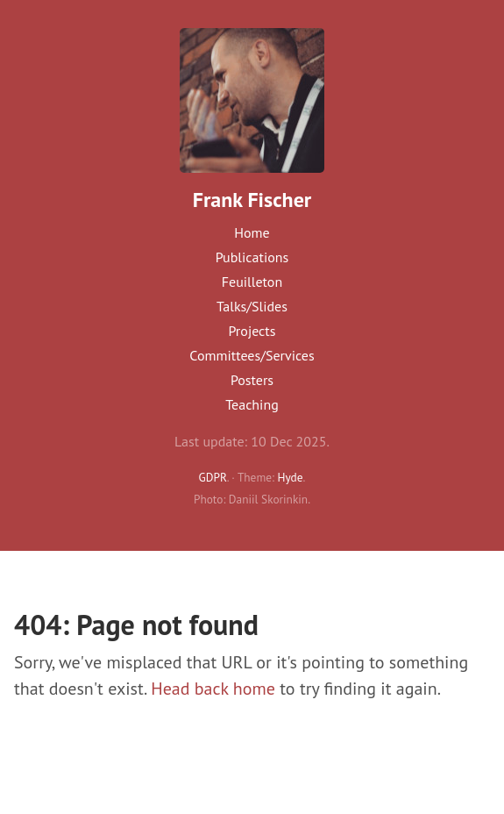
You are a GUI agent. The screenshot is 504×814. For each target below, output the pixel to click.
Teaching (252, 404)
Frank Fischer (252, 200)
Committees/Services (252, 355)
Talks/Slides (252, 306)
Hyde (290, 477)
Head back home (213, 689)
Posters (252, 380)
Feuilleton (252, 282)
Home (252, 232)
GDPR (213, 477)
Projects (252, 331)
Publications (252, 257)
